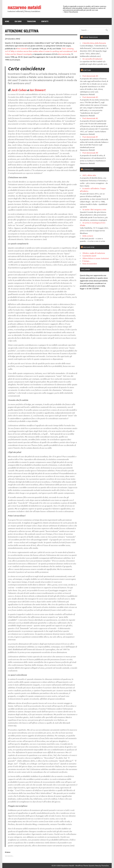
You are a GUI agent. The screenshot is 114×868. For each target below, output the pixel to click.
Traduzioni (31, 21)
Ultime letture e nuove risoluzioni (96, 258)
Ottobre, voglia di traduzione (94, 253)
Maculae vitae (89, 247)
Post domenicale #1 (90, 137)
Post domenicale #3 (90, 97)
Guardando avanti (89, 256)
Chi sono (18, 21)
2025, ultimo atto (89, 175)
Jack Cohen (19, 90)
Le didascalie (88, 169)
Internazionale (64, 54)
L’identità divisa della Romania (94, 43)
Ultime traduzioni (90, 37)
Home (7, 21)
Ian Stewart (37, 90)
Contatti (45, 21)
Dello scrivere (88, 236)
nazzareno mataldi (24, 7)
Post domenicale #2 (90, 118)
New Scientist (22, 48)
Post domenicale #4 (90, 76)
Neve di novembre (90, 264)
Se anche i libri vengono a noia (94, 209)
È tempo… (87, 261)
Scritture (87, 70)
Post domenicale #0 (90, 153)
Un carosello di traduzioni (92, 59)
